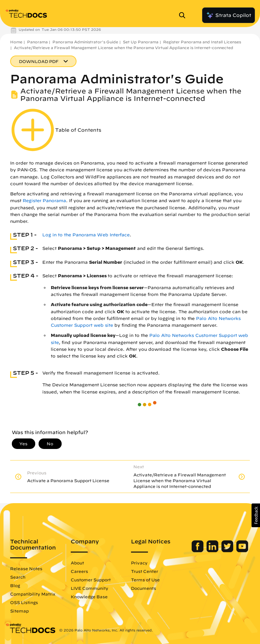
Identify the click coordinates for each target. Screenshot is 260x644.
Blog (15, 585)
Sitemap (19, 611)
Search (18, 577)
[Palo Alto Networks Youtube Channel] (242, 551)
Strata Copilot (229, 15)
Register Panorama (44, 201)
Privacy (139, 563)
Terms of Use (145, 580)
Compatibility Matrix (33, 594)
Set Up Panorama (141, 42)
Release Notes (26, 568)
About (77, 563)
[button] (256, 515)
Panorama (37, 42)
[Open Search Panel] (184, 15)
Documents (144, 588)
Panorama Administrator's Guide (85, 42)
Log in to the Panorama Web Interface (86, 235)
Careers (79, 571)
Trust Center (145, 571)
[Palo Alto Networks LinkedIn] (213, 551)
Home (16, 42)
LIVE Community (90, 588)
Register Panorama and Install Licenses (202, 42)
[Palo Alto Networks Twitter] (228, 551)
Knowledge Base (89, 597)
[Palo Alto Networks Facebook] (198, 551)
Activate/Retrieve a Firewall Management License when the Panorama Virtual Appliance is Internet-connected (124, 48)
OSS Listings (24, 602)
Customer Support (91, 580)
